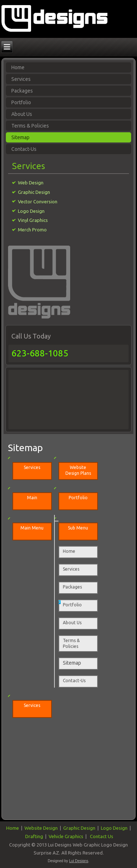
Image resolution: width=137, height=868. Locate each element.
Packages (72, 587)
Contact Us (102, 836)
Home (69, 551)
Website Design (41, 828)
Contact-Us (24, 149)
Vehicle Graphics (66, 836)
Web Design (31, 183)
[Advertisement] (42, 398)
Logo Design (31, 211)
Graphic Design (34, 192)
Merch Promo (32, 230)
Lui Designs (79, 861)
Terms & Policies (30, 126)
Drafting (34, 836)
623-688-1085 (40, 353)
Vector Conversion (38, 202)
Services (71, 569)
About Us (22, 114)
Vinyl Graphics (33, 220)
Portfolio (21, 102)
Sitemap (20, 137)
